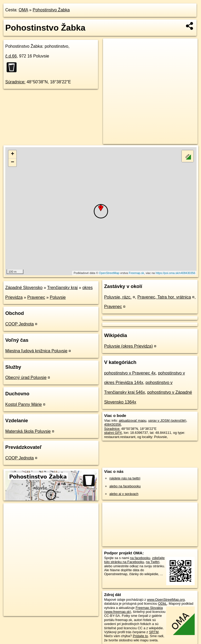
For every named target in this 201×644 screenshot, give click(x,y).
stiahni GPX (113, 433)
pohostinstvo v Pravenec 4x (130, 373)
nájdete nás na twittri (125, 478)
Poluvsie (58, 297)
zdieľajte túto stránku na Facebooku (134, 560)
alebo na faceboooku (125, 486)
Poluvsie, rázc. (118, 297)
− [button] (13, 162)
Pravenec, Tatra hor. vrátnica (164, 297)
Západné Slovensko (24, 288)
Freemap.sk (136, 273)
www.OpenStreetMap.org (166, 600)
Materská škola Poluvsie (28, 431)
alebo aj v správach (124, 494)
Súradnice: (15, 82)
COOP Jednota (19, 324)
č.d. (11, 56)
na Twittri (153, 562)
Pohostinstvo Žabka (51, 10)
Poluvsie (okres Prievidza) (128, 346)
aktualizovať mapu (133, 420)
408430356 (112, 424)
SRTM (154, 632)
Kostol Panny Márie (24, 404)
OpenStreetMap (109, 273)
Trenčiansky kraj (62, 288)
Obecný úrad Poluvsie (26, 378)
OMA (23, 10)
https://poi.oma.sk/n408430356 (175, 273)
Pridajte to (140, 636)
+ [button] (13, 154)
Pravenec (36, 297)
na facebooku (140, 558)
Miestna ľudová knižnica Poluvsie (36, 351)
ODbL (162, 604)
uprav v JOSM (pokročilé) (167, 420)
